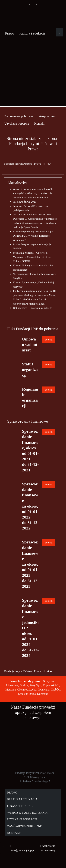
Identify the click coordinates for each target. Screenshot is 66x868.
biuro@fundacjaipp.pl (22, 850)
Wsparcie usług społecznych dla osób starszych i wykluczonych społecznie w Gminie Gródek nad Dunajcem (33, 193)
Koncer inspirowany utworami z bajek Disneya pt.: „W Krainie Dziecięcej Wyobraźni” (33, 236)
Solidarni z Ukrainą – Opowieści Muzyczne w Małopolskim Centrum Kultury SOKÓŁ (32, 257)
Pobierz (49, 340)
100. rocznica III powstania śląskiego (33, 308)
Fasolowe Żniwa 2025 (25, 202)
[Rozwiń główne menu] (60, 32)
